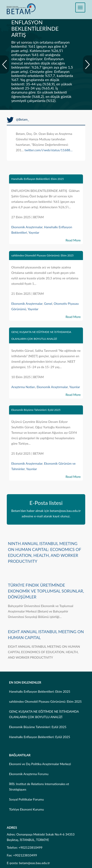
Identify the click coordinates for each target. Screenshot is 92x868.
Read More (73, 240)
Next (87, 64)
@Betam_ (18, 119)
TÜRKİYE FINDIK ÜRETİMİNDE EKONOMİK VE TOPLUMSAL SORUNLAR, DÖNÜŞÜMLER (46, 591)
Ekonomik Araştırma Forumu (29, 774)
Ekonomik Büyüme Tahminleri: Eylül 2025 (36, 410)
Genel (48, 304)
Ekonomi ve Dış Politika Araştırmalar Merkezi (40, 764)
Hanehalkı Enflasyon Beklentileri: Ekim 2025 (38, 179)
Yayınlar (34, 232)
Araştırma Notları (23, 387)
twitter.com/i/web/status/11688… (48, 150)
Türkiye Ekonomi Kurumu (26, 809)
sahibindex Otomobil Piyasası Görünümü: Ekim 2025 (42, 255)
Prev (5, 64)
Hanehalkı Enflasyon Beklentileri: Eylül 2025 (40, 737)
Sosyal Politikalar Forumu (26, 799)
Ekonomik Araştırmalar (27, 227)
